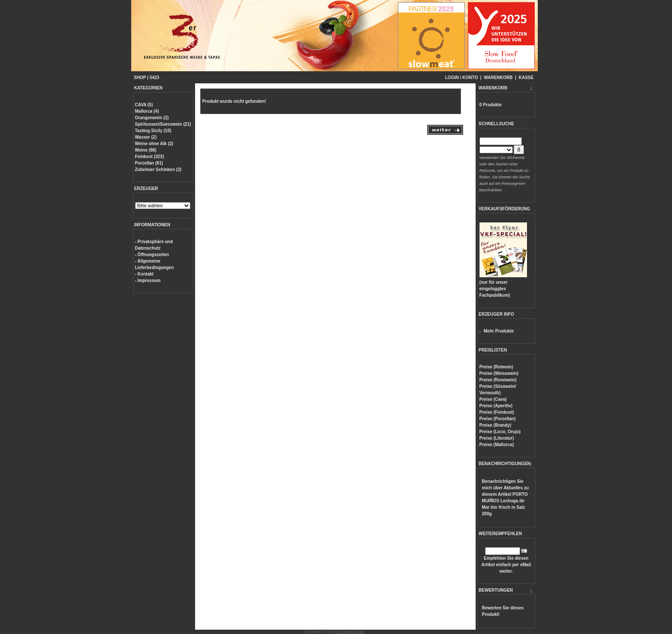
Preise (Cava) (493, 399)
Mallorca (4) (147, 111)
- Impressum (148, 281)
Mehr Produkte (499, 331)
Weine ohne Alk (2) (154, 144)
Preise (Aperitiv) (496, 406)
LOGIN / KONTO (461, 78)
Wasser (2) (146, 137)
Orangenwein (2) (152, 118)
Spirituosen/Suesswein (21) (163, 124)
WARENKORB (498, 78)
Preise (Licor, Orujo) (500, 432)
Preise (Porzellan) (498, 419)
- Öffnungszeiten (152, 255)
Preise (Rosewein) (498, 380)
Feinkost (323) (150, 157)
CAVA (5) (144, 105)
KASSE (526, 78)
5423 (155, 78)
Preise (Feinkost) (497, 412)
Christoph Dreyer (350, 632)
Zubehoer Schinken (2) (158, 170)
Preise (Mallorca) (497, 445)
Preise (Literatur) (497, 438)
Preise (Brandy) (495, 425)
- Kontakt (144, 274)
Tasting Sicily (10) (153, 131)
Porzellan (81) (149, 163)
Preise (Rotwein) (496, 367)
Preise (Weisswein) (499, 373)
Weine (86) (146, 150)
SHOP (140, 78)
